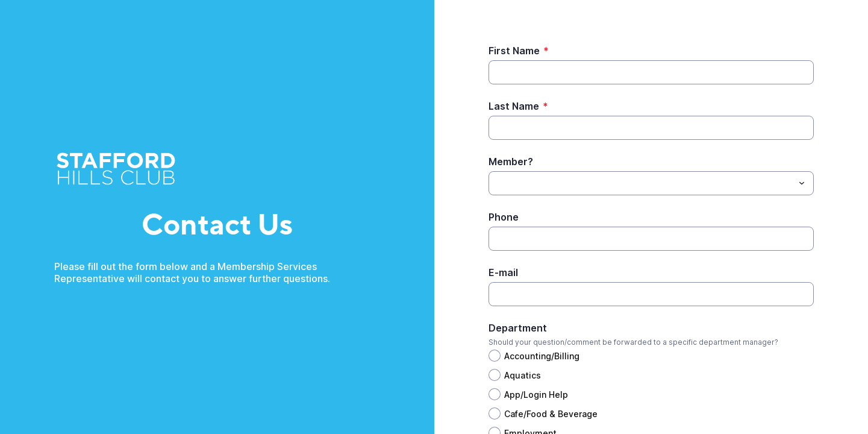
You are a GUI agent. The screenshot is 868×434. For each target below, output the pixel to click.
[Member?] (641, 183)
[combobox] (651, 183)
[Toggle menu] (802, 183)
